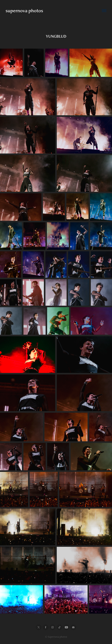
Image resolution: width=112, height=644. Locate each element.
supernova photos (24, 11)
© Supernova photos (56, 637)
